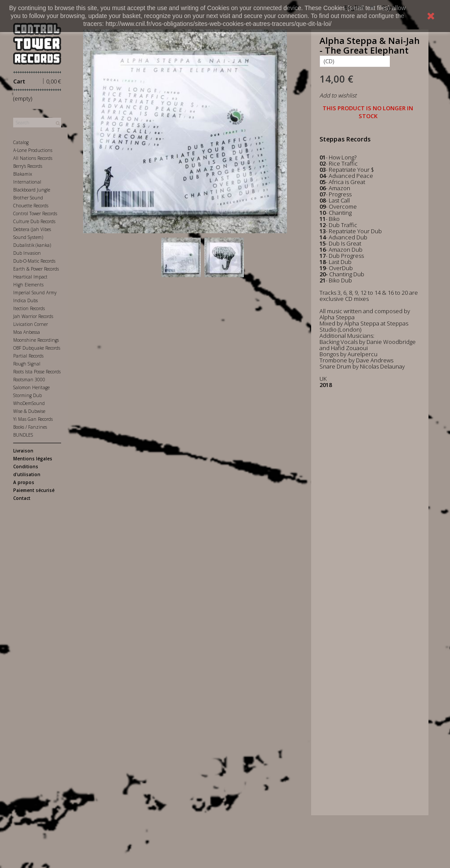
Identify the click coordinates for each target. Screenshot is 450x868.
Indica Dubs (25, 300)
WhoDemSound (29, 403)
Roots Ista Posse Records (37, 372)
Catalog (21, 142)
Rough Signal (27, 364)
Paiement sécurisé (34, 490)
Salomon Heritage (31, 387)
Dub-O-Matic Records (34, 261)
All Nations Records (33, 158)
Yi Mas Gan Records (33, 419)
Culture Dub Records (34, 221)
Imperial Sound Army (35, 293)
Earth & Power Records (36, 269)
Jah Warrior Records (33, 316)
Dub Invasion (27, 253)
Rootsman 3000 (29, 380)
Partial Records (28, 356)
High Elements (28, 285)
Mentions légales (33, 459)
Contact (22, 498)
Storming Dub (27, 395)
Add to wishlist (338, 95)
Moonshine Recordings (36, 340)
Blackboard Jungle (32, 190)
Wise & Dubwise (29, 411)
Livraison (23, 451)
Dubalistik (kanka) (32, 245)
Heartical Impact (30, 277)
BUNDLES (23, 435)
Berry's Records (28, 166)
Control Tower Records (35, 213)
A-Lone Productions (33, 150)
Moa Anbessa (27, 332)
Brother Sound (28, 198)
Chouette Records (31, 206)
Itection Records (29, 308)
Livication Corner (31, 324)
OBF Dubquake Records (37, 348)
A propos (24, 482)
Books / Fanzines (30, 427)
